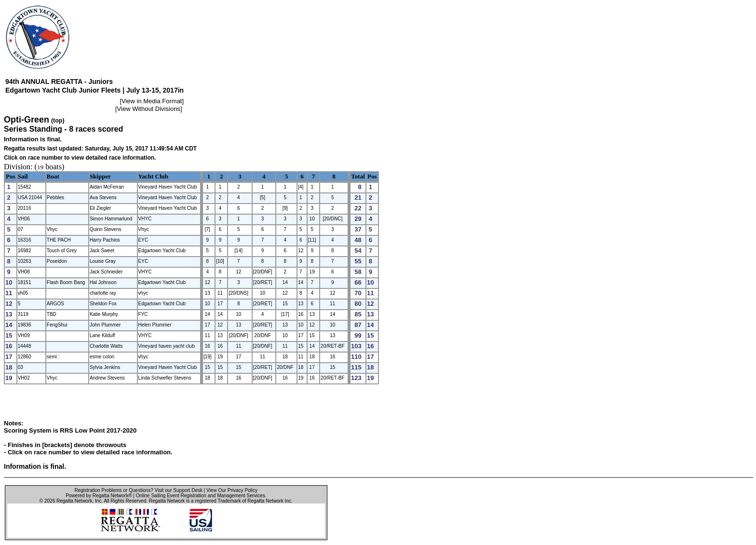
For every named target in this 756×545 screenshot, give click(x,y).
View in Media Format (152, 101)
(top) (58, 121)
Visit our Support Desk (179, 490)
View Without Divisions (149, 109)
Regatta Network (74, 501)
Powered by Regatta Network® (99, 496)
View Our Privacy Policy (232, 490)
